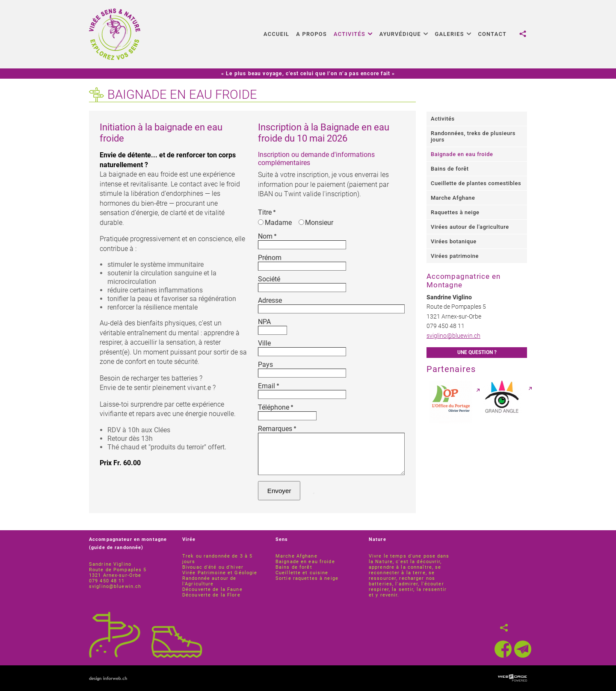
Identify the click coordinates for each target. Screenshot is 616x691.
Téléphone (275, 407)
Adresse (270, 300)
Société (269, 279)
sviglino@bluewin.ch (453, 336)
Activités (353, 34)
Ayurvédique (404, 34)
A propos (311, 34)
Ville (264, 343)
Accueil (276, 34)
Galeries (453, 34)
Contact (492, 34)
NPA (264, 322)
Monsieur (316, 223)
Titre (267, 212)
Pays (265, 365)
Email (268, 386)
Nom (267, 236)
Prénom (270, 258)
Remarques (277, 429)
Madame (275, 223)
